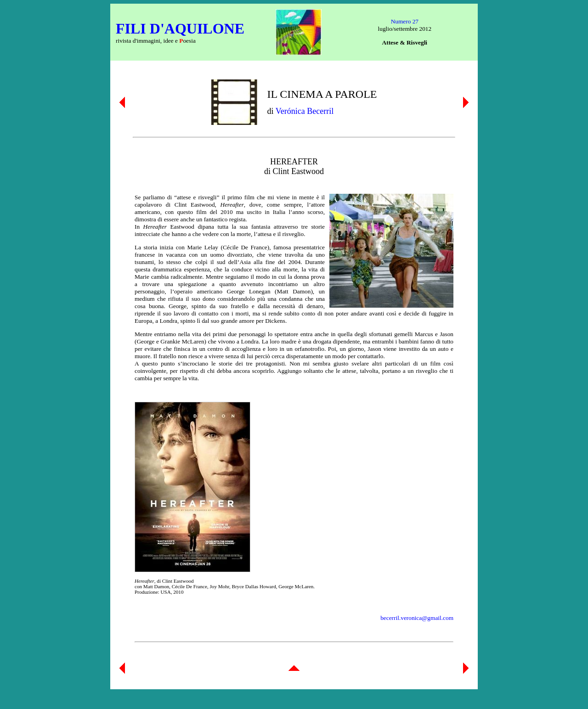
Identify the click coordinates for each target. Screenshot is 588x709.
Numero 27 (405, 21)
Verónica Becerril (305, 111)
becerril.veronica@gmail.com (417, 618)
